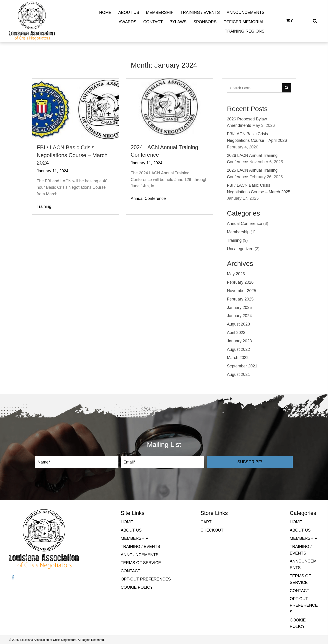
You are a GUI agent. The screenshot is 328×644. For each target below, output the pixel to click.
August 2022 (238, 349)
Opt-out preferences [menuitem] (146, 579)
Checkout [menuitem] (212, 530)
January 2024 (239, 316)
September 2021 (242, 366)
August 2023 (238, 324)
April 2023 (236, 333)
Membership (238, 232)
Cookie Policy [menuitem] (137, 587)
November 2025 (241, 291)
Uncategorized (240, 249)
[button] (250, 462)
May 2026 (236, 274)
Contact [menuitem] (131, 571)
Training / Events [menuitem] (140, 547)
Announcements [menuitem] (140, 555)
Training (44, 206)
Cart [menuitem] (206, 522)
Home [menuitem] (127, 522)
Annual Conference (148, 199)
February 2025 (240, 299)
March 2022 (238, 358)
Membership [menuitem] (135, 538)
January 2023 (239, 341)
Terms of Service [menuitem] (141, 563)
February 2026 (240, 282)
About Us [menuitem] (131, 530)
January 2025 (239, 308)
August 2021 (238, 374)
